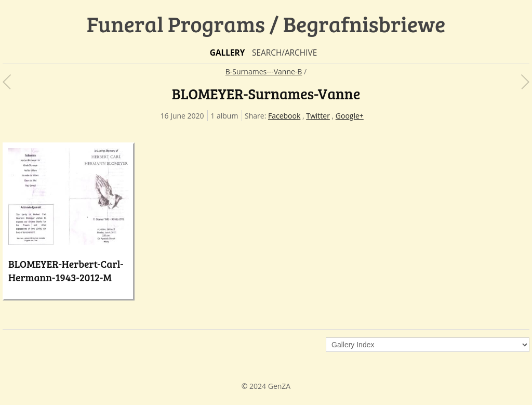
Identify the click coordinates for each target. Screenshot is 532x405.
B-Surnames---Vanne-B (264, 71)
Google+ (350, 116)
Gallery (228, 53)
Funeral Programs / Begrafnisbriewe (266, 24)
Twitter (318, 116)
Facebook (284, 116)
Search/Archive (284, 53)
